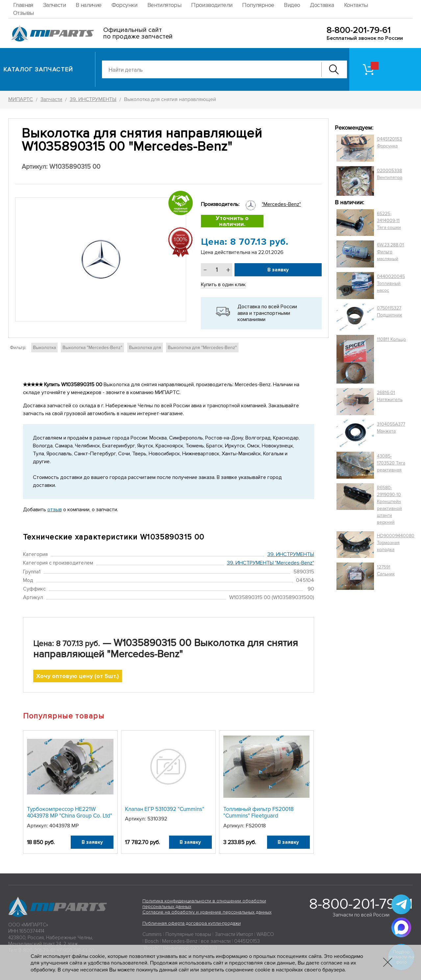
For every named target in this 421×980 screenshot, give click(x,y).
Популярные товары (188, 934)
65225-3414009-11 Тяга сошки (389, 221)
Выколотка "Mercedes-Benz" (92, 348)
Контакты (356, 5)
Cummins (152, 934)
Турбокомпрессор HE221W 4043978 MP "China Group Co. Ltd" (70, 812)
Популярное (258, 5)
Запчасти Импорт (234, 934)
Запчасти (54, 5)
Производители (212, 5)
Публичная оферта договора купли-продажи (192, 923)
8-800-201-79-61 (359, 30)
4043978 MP (64, 826)
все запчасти (216, 941)
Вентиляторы (164, 5)
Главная (23, 5)
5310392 (157, 819)
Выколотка (44, 348)
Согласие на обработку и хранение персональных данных (207, 912)
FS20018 (256, 826)
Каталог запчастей (38, 69)
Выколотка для (145, 348)
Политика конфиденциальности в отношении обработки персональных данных (204, 904)
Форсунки (124, 5)
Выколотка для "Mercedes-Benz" (202, 348)
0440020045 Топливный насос (391, 283)
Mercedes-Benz (180, 941)
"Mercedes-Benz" (281, 204)
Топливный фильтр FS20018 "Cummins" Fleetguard (259, 812)
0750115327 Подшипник (389, 312)
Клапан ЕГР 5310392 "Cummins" (165, 809)
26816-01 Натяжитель (390, 396)
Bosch (152, 941)
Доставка (322, 5)
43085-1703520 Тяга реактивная (391, 463)
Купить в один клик (223, 285)
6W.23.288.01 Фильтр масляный (390, 252)
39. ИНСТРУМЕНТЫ (291, 554)
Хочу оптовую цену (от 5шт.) (77, 676)
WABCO (265, 934)
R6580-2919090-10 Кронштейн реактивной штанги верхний (389, 505)
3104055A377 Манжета (391, 428)
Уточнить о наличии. (232, 221)
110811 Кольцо (391, 339)
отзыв (55, 510)
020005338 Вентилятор (390, 174)
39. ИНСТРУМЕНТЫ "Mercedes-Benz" (271, 563)
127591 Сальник (386, 570)
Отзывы (23, 13)
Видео (292, 5)
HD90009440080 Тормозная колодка (396, 543)
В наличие (89, 5)
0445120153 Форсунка (389, 142)
